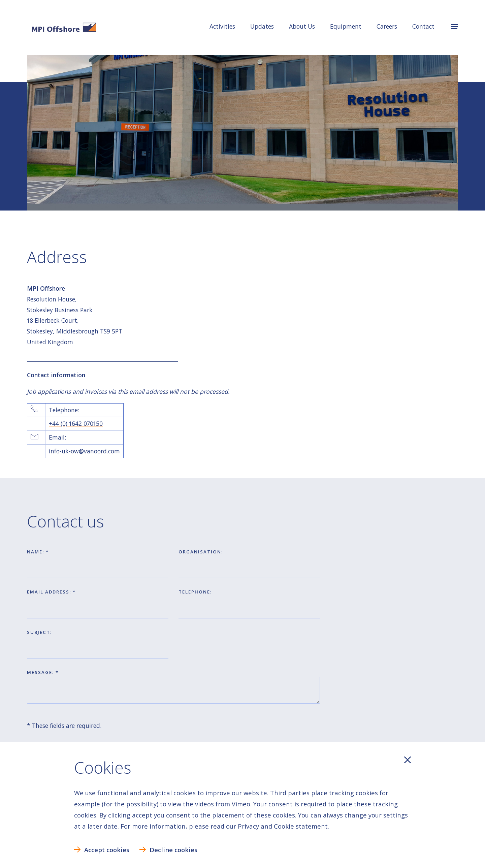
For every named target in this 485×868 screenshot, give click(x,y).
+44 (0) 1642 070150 (76, 423)
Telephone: (195, 592)
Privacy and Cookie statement (283, 826)
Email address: (50, 592)
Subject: (39, 632)
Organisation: (201, 552)
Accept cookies (107, 850)
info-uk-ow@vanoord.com (84, 451)
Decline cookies (173, 850)
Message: (41, 672)
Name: (36, 552)
